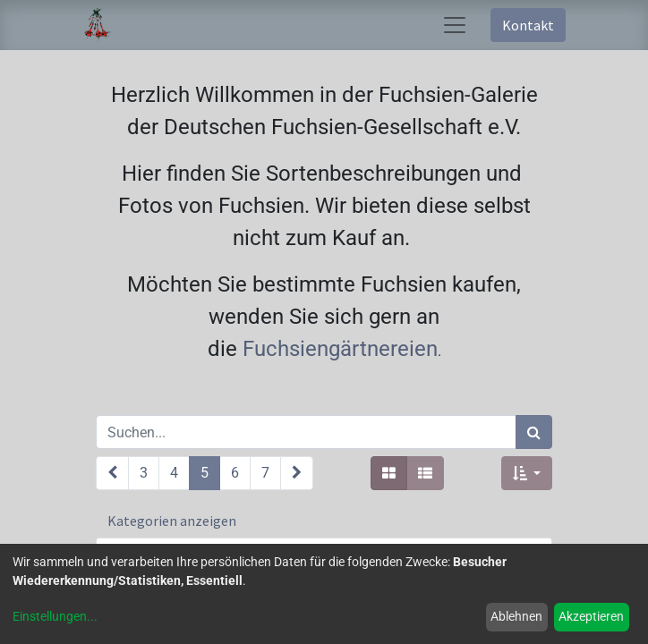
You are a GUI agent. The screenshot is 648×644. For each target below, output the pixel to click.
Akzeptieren (591, 616)
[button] (527, 473)
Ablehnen (516, 616)
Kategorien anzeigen (172, 521)
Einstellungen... (55, 616)
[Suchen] (534, 432)
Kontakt (528, 25)
